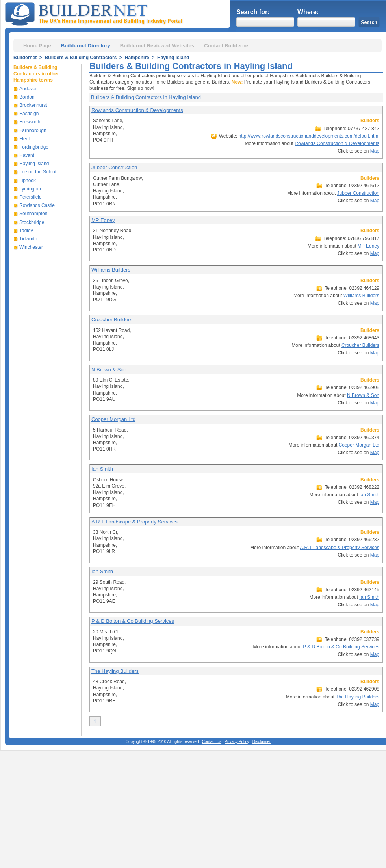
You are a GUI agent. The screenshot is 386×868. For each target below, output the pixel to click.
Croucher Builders (112, 319)
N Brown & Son (109, 370)
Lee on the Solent (38, 172)
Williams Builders (111, 270)
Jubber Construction (114, 167)
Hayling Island (34, 164)
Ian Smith (102, 469)
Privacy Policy (237, 742)
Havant (27, 155)
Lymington (30, 189)
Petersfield (31, 197)
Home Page (37, 46)
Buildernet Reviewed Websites (157, 46)
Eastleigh (29, 114)
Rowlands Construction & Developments (137, 110)
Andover (28, 89)
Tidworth (28, 239)
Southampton (33, 214)
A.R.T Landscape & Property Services (135, 522)
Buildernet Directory (86, 46)
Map (375, 151)
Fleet (25, 139)
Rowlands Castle (37, 205)
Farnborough (33, 130)
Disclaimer (262, 742)
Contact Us (212, 742)
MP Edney (103, 220)
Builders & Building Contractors (81, 58)
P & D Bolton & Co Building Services (133, 621)
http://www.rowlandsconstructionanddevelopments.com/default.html (309, 136)
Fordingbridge (34, 147)
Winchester (31, 247)
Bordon (27, 97)
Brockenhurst (33, 105)
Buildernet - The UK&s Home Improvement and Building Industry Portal (95, 13)
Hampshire (137, 58)
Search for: (253, 12)
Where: (308, 12)
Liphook (28, 181)
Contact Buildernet (227, 46)
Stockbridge (32, 222)
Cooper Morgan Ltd (113, 419)
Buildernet (25, 58)
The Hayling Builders (115, 671)
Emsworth (30, 122)
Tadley (26, 231)
